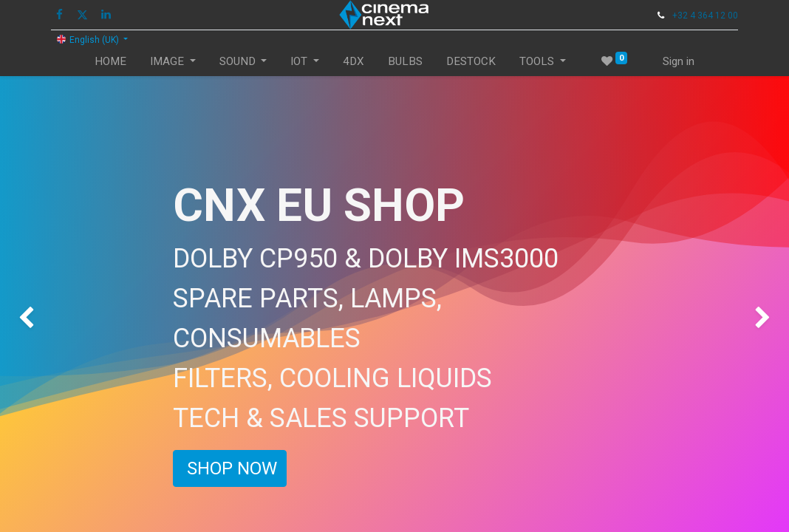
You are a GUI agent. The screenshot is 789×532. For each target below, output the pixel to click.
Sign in (679, 61)
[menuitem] (110, 62)
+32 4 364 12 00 (705, 16)
